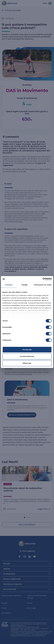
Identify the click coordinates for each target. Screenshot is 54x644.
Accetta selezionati (27, 356)
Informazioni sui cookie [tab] (43, 285)
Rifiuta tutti (27, 363)
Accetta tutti (27, 350)
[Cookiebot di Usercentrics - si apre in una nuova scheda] (43, 279)
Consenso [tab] (9, 285)
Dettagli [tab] (25, 285)
